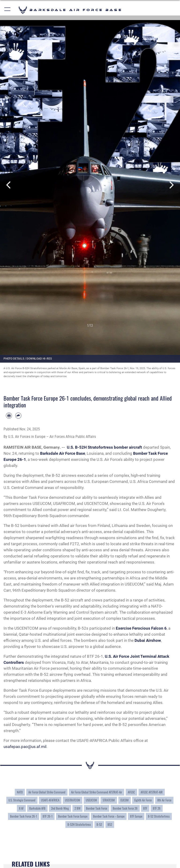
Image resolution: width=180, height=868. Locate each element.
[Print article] (9, 416)
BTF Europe (136, 816)
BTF (145, 808)
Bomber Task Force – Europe (109, 816)
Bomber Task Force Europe (73, 816)
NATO (20, 792)
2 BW (77, 808)
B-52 (99, 825)
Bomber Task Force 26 (125, 808)
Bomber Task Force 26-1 (24, 816)
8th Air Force (164, 800)
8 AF (21, 808)
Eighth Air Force (143, 800)
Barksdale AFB (37, 808)
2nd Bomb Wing (60, 808)
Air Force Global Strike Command (47, 792)
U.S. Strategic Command (22, 800)
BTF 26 (157, 808)
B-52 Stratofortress (159, 816)
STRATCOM (109, 800)
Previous (9, 185)
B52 (110, 825)
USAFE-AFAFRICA (50, 800)
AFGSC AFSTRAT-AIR (152, 792)
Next (171, 185)
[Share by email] (18, 416)
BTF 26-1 (48, 816)
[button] (8, 10)
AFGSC (131, 792)
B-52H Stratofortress (79, 825)
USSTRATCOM (73, 800)
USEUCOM (91, 800)
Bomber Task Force (97, 808)
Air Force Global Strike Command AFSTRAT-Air (97, 792)
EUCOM (125, 800)
